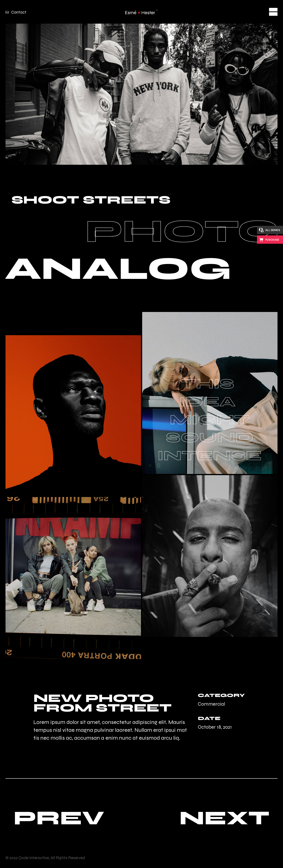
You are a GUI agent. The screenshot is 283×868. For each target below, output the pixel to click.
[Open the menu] (273, 12)
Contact (19, 12)
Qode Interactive (34, 858)
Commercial (212, 704)
